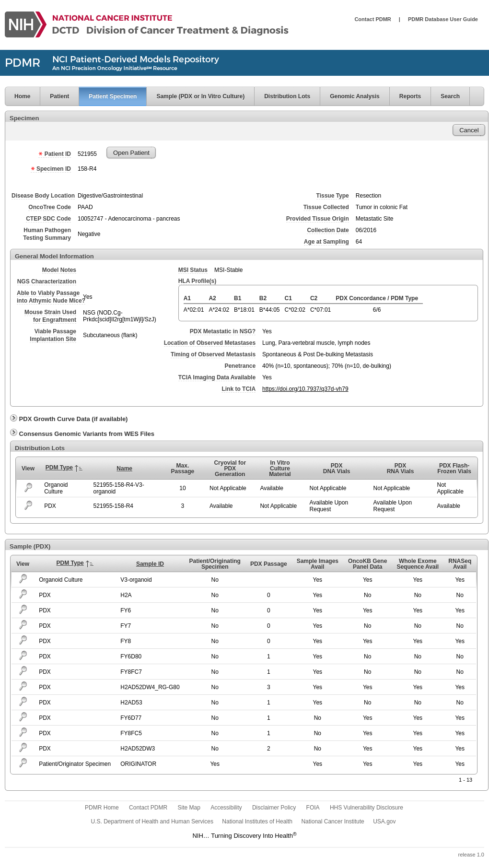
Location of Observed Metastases (210, 343)
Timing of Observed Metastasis (213, 354)
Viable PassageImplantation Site (53, 335)
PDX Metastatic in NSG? (223, 331)
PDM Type (59, 468)
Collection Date (328, 230)
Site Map (189, 808)
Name (124, 469)
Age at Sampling (326, 242)
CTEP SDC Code (48, 219)
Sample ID (150, 564)
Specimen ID (51, 169)
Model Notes (59, 270)
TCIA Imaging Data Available (217, 377)
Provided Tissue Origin (318, 219)
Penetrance (240, 366)
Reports (410, 96)
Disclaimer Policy (274, 808)
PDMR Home (102, 808)
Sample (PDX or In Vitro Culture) (200, 96)
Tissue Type (333, 196)
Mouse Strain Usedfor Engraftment (50, 316)
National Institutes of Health (257, 821)
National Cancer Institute (332, 821)
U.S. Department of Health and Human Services (152, 821)
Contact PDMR (373, 19)
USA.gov (384, 821)
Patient (59, 96)
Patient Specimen (113, 96)
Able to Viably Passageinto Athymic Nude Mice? (51, 297)
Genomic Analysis (355, 96)
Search (450, 96)
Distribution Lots (287, 96)
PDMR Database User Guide (443, 19)
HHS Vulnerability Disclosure (367, 808)
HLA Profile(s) (198, 281)
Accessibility (226, 808)
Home (17, 96)
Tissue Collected (326, 207)
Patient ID (55, 154)
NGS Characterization (47, 282)
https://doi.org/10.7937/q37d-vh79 (305, 389)
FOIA (313, 808)
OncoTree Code (50, 207)
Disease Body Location (43, 196)
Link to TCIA (239, 389)
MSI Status (193, 270)
